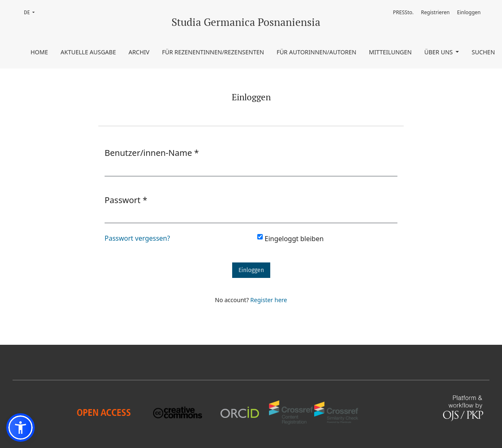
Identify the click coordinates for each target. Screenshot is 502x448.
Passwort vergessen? (137, 238)
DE (32, 12)
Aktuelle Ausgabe (88, 52)
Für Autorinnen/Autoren (316, 52)
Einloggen (469, 12)
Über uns (439, 52)
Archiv (139, 52)
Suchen (483, 52)
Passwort (126, 200)
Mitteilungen (391, 52)
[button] (20, 428)
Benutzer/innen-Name (152, 153)
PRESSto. (403, 12)
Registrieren (435, 12)
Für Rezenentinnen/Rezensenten (213, 52)
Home (39, 52)
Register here (269, 300)
